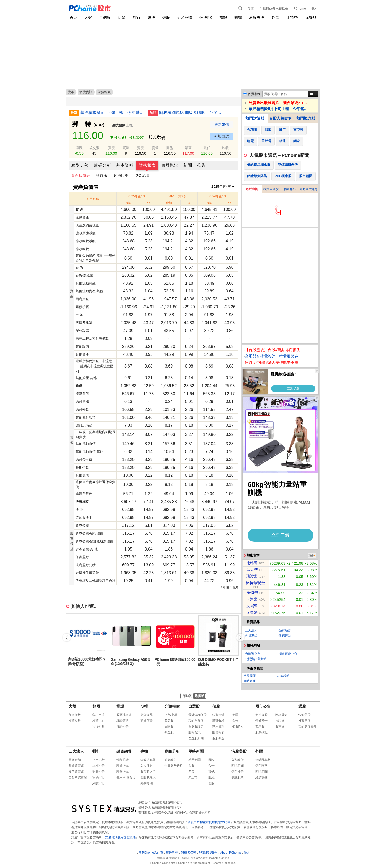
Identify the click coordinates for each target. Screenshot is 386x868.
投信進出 (285, 635)
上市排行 (99, 760)
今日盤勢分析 (174, 766)
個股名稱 (254, 94)
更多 (311, 555)
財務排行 (99, 772)
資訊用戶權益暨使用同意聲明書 (209, 822)
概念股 (169, 732)
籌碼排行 (99, 777)
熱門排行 (237, 772)
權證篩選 (123, 721)
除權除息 (282, 715)
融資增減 (123, 766)
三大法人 (251, 630)
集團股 (169, 727)
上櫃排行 (99, 766)
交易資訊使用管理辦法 (120, 837)
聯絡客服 (250, 681)
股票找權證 (124, 715)
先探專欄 (147, 783)
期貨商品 (147, 715)
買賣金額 (75, 760)
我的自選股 (271, 189)
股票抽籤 (261, 732)
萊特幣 (252, 592)
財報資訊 (194, 732)
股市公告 (263, 706)
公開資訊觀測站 (256, 659)
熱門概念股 (306, 118)
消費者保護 (189, 853)
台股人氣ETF (280, 118)
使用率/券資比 (126, 777)
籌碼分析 (102, 165)
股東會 (280, 727)
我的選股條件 (308, 727)
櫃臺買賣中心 (288, 654)
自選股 (105, 17)
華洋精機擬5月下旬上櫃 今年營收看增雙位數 (112, 112)
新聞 (251, 8)
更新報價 (222, 125)
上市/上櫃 (171, 715)
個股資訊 (86, 92)
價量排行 (290, 189)
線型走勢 (80, 165)
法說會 (280, 721)
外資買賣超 (76, 766)
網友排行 (99, 783)
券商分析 (172, 751)
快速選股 (304, 715)
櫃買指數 (75, 721)
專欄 (144, 751)
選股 (151, 17)
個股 (216, 706)
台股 (191, 766)
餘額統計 (123, 760)
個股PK (206, 17)
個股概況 (170, 165)
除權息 (311, 17)
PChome (300, 8)
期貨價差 (147, 721)
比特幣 (292, 17)
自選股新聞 (196, 738)
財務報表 (147, 165)
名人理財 (147, 766)
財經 (211, 777)
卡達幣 (252, 599)
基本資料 (125, 165)
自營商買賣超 (78, 777)
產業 (191, 772)
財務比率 (121, 175)
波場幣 (252, 606)
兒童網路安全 (208, 853)
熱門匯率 (261, 766)
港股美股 (257, 17)
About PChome (230, 853)
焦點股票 (237, 777)
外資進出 (251, 635)
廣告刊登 (172, 853)
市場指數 (99, 727)
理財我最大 (148, 777)
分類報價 (185, 17)
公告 (202, 165)
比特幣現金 (255, 583)
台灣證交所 (253, 654)
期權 (238, 17)
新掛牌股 (261, 715)
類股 (166, 17)
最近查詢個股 (197, 715)
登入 (314, 8)
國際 (211, 760)
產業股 (169, 721)
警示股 (260, 727)
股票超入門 (148, 772)
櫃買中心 (99, 721)
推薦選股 (304, 721)
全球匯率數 (263, 760)
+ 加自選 (222, 136)
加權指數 (75, 715)
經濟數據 (261, 777)
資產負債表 (81, 175)
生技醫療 (119, 125)
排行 (137, 17)
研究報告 (170, 760)
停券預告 (261, 721)
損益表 (102, 175)
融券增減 (123, 772)
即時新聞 (196, 751)
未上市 (193, 777)
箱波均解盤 (148, 760)
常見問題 (250, 676)
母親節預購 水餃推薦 (274, 8)
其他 (211, 772)
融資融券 (285, 630)
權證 (223, 17)
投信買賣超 (76, 772)
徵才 (247, 853)
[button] (240, 638)
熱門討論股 (255, 118)
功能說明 (283, 676)
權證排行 (123, 727)
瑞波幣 (252, 576)
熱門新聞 (194, 760)
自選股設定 (196, 727)
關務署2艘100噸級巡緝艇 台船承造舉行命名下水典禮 (191, 112)
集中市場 (99, 715)
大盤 (88, 17)
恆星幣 (252, 612)
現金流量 (142, 175)
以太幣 (252, 570)
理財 (211, 783)
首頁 (73, 17)
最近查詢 (252, 189)
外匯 (275, 17)
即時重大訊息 (309, 189)
